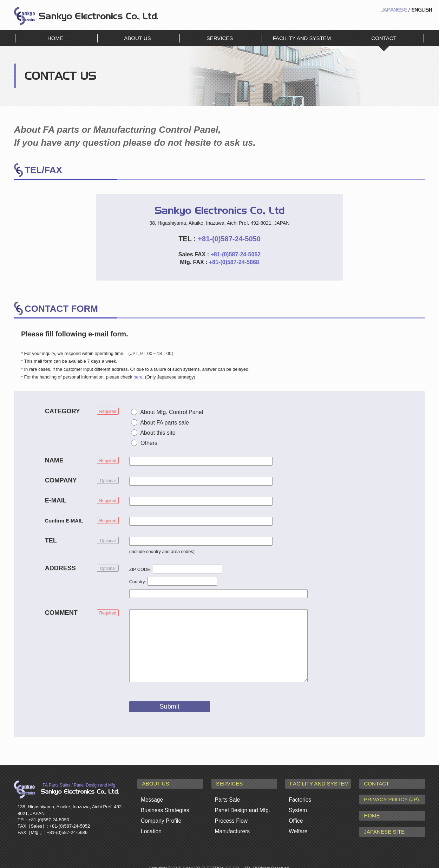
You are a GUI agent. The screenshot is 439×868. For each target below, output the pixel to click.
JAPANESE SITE (382, 825)
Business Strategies (164, 807)
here (138, 377)
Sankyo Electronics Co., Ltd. (25, 16)
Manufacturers (232, 826)
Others (149, 443)
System (297, 807)
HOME (55, 38)
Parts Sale (227, 798)
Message (152, 798)
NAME (54, 460)
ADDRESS (60, 568)
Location (151, 826)
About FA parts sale (165, 423)
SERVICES (220, 38)
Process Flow (231, 817)
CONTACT (375, 783)
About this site (158, 433)
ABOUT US (137, 38)
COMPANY (61, 480)
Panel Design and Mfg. (242, 807)
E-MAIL (56, 500)
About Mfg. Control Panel (172, 412)
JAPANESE (394, 10)
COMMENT (61, 613)
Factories (300, 798)
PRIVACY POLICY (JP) (388, 797)
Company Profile (160, 817)
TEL (51, 540)
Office (296, 817)
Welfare (298, 826)
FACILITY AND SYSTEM (302, 38)
